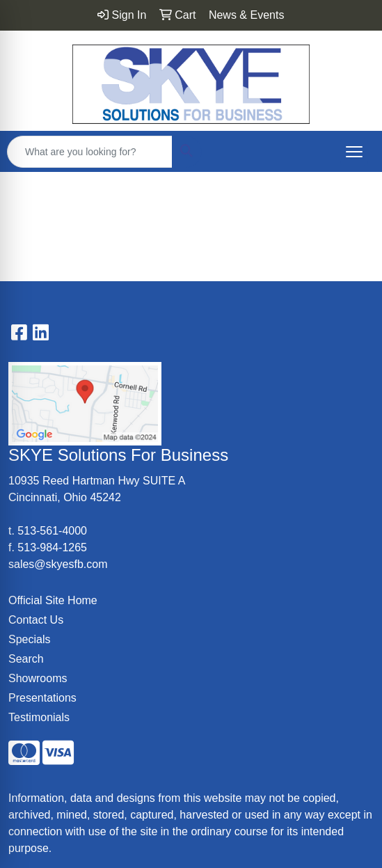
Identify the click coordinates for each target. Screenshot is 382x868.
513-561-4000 (52, 531)
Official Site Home (53, 600)
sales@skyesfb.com (58, 564)
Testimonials (39, 717)
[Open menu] (354, 152)
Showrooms (38, 678)
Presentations (42, 698)
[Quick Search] (90, 152)
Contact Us (36, 620)
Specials (29, 639)
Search (26, 659)
